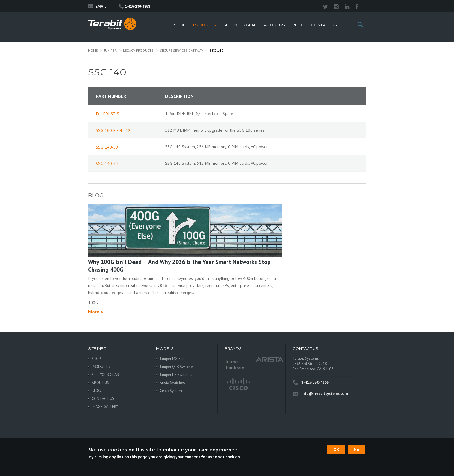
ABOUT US (274, 25)
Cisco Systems (172, 391)
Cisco (238, 385)
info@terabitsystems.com (325, 394)
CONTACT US (324, 25)
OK (336, 449)
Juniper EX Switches (176, 375)
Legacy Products (138, 50)
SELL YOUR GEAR (240, 25)
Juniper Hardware (235, 364)
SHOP (180, 25)
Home (93, 50)
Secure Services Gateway (182, 50)
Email (97, 6)
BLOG (298, 25)
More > (96, 312)
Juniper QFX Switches (177, 367)
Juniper (110, 50)
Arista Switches (172, 383)
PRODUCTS (205, 25)
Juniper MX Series (174, 359)
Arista (270, 359)
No (357, 449)
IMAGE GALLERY (105, 407)
